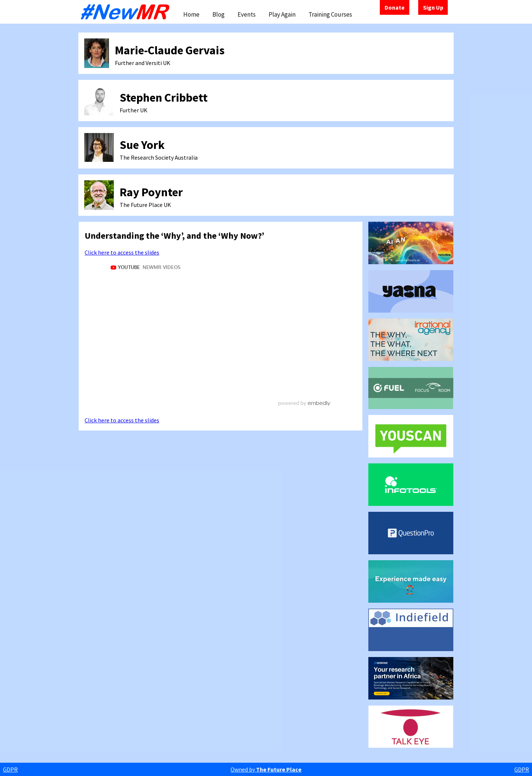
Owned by (266, 769)
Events (247, 14)
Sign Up (433, 7)
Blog (219, 14)
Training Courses (330, 14)
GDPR (10, 769)
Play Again (282, 14)
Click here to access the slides (122, 252)
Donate (395, 7)
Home (191, 14)
